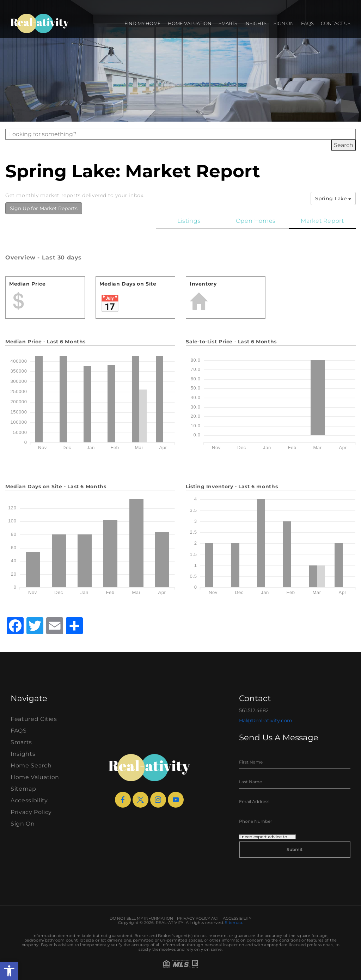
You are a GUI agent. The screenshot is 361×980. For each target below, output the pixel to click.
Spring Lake (333, 198)
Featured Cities (34, 719)
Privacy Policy (31, 812)
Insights (255, 23)
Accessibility (29, 800)
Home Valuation (190, 23)
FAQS (307, 23)
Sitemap (23, 789)
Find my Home (143, 23)
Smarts (228, 23)
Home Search (31, 765)
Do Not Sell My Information (141, 918)
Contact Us (336, 23)
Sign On (284, 23)
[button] (9, 971)
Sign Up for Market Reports (44, 208)
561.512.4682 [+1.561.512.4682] (254, 710)
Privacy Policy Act (198, 918)
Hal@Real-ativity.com (266, 721)
